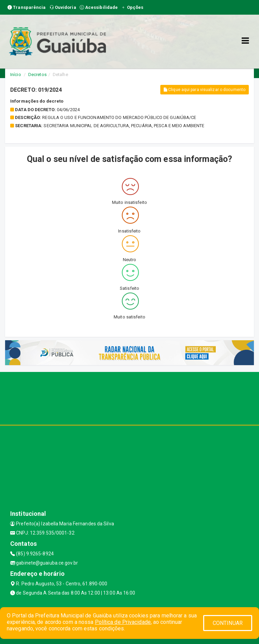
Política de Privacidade (123, 622)
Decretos (37, 74)
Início (16, 74)
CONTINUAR (228, 623)
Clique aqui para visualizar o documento (205, 90)
